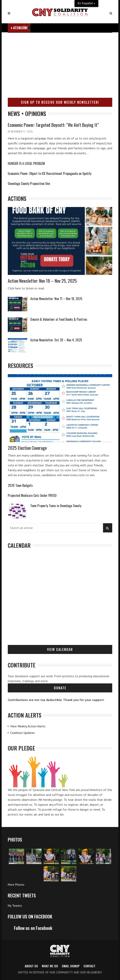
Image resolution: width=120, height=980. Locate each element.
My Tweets (15, 906)
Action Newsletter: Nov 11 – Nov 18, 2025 (56, 299)
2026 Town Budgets (20, 485)
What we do (50, 966)
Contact (89, 966)
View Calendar (60, 649)
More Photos (16, 885)
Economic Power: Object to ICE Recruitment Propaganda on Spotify (50, 173)
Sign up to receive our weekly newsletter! (60, 102)
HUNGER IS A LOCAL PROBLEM (26, 163)
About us (31, 966)
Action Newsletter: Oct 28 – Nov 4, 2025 (56, 340)
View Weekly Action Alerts (28, 726)
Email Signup (71, 966)
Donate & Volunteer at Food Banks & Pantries (59, 319)
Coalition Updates (23, 733)
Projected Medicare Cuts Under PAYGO (32, 495)
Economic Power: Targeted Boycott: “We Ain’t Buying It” (53, 125)
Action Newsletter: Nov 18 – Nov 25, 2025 (42, 281)
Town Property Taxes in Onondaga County (56, 506)
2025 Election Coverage (27, 448)
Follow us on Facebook (30, 916)
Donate (60, 688)
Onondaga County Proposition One (29, 183)
